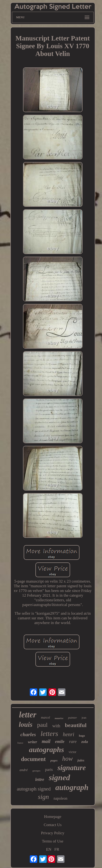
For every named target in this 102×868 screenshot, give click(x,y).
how (67, 759)
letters (49, 733)
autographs (46, 750)
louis (26, 724)
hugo (82, 736)
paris (49, 770)
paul (42, 725)
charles (28, 734)
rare (73, 741)
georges (36, 771)
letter (28, 715)
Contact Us (53, 825)
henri (69, 734)
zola (85, 742)
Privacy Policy (53, 833)
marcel (45, 718)
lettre (40, 779)
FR (57, 849)
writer (32, 742)
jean (84, 718)
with (56, 726)
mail (46, 741)
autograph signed (34, 789)
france (20, 743)
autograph (72, 787)
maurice (59, 718)
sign (43, 797)
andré (24, 770)
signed (59, 778)
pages (54, 760)
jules (81, 760)
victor (73, 752)
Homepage (53, 817)
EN (49, 849)
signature (72, 768)
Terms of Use (53, 841)
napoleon (61, 798)
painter (72, 718)
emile (60, 742)
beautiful (76, 725)
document (33, 759)
